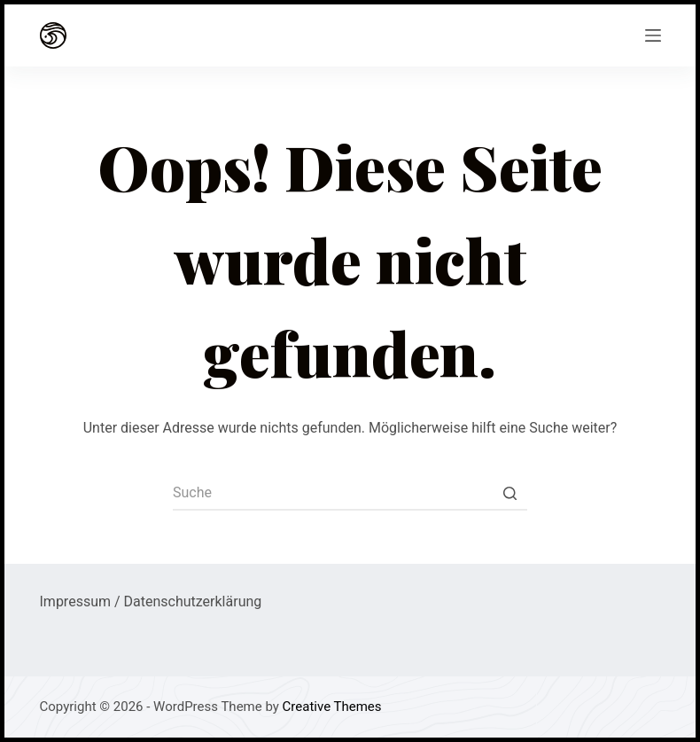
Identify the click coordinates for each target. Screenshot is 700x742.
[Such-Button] (509, 493)
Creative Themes (332, 707)
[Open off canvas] (653, 35)
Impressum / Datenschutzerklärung (151, 601)
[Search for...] (350, 493)
